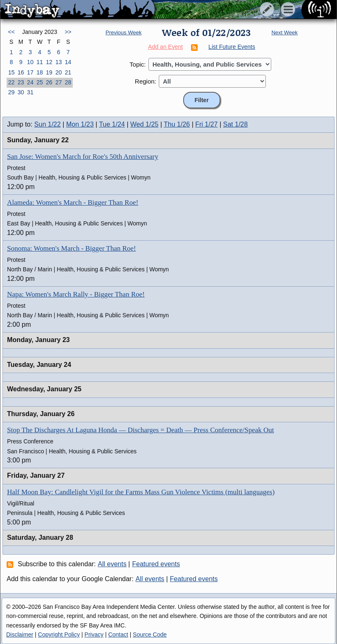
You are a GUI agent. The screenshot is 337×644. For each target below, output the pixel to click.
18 (40, 72)
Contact (118, 634)
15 (12, 72)
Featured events (156, 564)
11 (40, 62)
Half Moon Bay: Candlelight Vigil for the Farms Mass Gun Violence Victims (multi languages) (141, 492)
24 (30, 82)
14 (68, 62)
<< (11, 32)
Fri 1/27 (206, 124)
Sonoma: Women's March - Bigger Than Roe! (72, 248)
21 (68, 72)
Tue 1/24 (112, 124)
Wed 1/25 (144, 124)
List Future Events (232, 47)
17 (30, 72)
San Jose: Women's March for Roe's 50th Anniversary (83, 157)
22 (12, 82)
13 (59, 62)
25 (40, 82)
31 (30, 92)
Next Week (284, 32)
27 (59, 82)
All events (112, 564)
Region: (146, 81)
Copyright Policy (59, 634)
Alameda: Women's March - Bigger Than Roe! (73, 202)
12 (49, 62)
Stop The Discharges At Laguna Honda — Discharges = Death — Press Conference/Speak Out (141, 430)
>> (68, 32)
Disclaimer (20, 634)
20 (59, 72)
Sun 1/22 (48, 124)
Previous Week (123, 32)
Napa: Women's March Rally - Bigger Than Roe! (76, 294)
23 (21, 82)
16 (21, 72)
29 (12, 92)
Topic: (137, 64)
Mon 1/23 (80, 124)
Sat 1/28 (236, 124)
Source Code (150, 634)
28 (68, 82)
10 (30, 62)
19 (49, 72)
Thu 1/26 (177, 124)
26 (49, 82)
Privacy (94, 634)
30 (21, 92)
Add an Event (165, 47)
